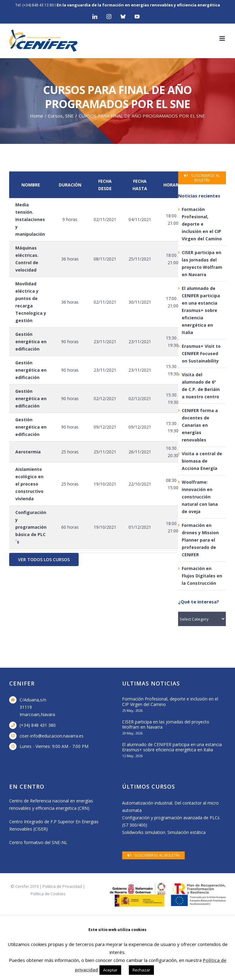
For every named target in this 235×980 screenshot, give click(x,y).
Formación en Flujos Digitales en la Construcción (202, 576)
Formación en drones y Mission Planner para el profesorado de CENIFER (200, 540)
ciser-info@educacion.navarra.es (52, 736)
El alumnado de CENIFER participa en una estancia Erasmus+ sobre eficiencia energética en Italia (201, 310)
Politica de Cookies (48, 894)
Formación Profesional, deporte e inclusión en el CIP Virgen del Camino (202, 224)
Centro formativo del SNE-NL (38, 842)
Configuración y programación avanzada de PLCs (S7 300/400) (171, 821)
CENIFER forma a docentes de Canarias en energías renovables (200, 425)
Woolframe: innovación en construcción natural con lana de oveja (200, 497)
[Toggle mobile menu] (223, 38)
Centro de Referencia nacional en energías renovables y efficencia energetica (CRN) (51, 804)
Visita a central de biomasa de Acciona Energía (202, 461)
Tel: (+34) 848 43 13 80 (35, 5)
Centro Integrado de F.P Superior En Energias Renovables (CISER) (54, 825)
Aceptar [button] (110, 970)
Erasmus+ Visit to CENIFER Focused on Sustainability (201, 353)
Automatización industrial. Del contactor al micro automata (170, 807)
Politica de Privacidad (62, 886)
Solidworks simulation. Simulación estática (164, 832)
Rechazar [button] (141, 970)
